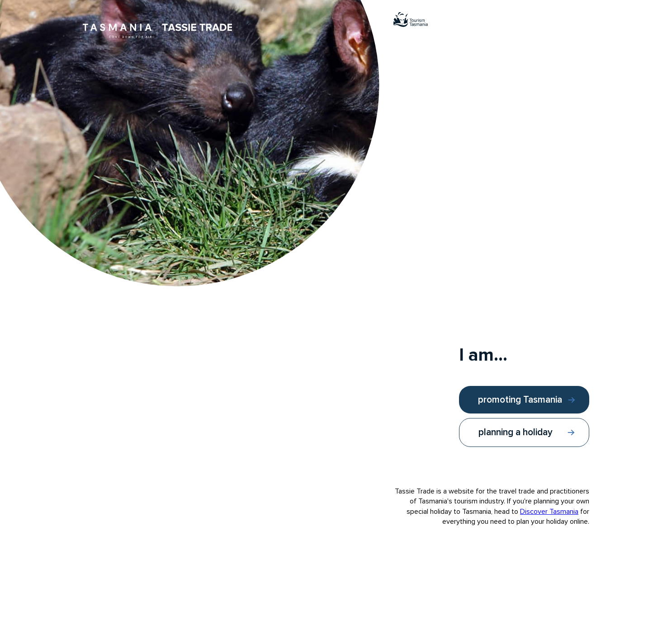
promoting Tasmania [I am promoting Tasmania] (520, 400)
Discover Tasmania (549, 512)
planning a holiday (516, 432)
